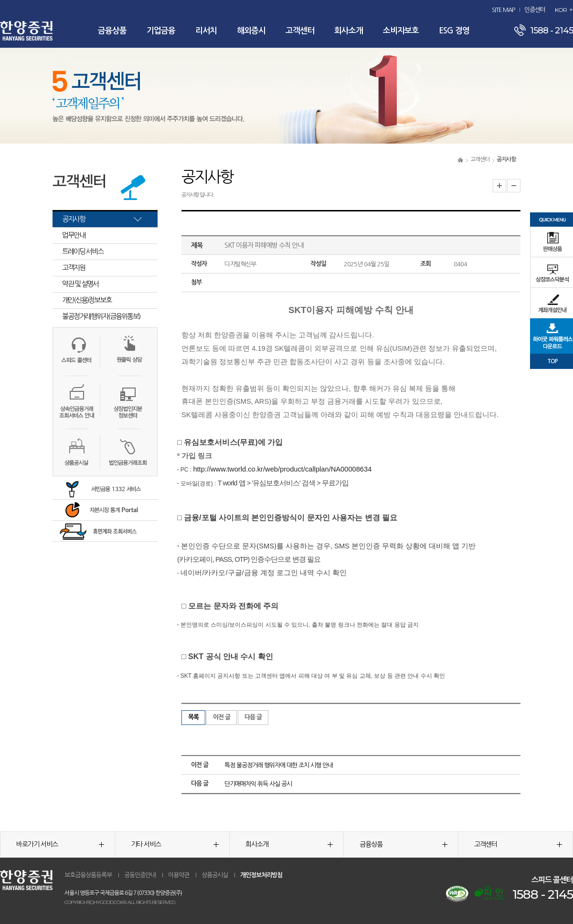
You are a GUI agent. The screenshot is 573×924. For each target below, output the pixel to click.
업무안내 (74, 235)
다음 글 (253, 717)
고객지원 (74, 268)
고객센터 (300, 31)
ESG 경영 (454, 31)
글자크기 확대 (499, 186)
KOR (561, 10)
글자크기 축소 (514, 186)
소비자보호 (401, 31)
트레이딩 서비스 (83, 251)
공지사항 (74, 219)
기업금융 (161, 31)
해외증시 (251, 31)
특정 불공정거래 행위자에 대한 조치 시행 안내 (279, 765)
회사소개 (349, 31)
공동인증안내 (140, 875)
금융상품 (112, 31)
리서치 (206, 31)
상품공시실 (215, 875)
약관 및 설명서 (80, 284)
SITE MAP (503, 10)
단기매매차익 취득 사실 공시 (258, 784)
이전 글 (222, 717)
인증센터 (535, 10)
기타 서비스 (175, 844)
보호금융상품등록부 (88, 875)
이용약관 (179, 875)
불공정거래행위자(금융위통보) (101, 316)
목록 (193, 717)
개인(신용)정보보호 (87, 300)
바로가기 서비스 (60, 844)
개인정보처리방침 (261, 875)
